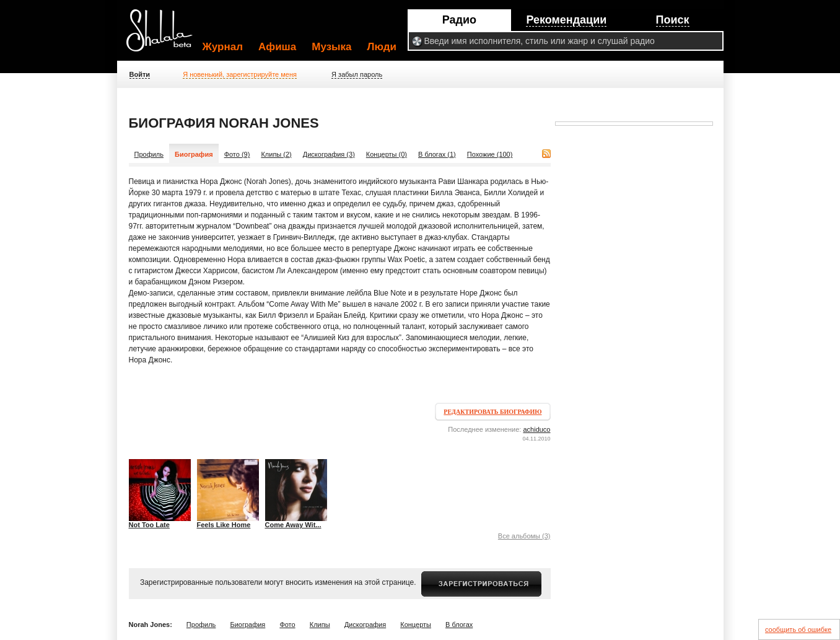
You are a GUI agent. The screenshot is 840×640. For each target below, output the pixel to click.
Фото (287, 625)
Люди (382, 47)
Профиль (149, 154)
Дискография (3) (329, 154)
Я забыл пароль (357, 74)
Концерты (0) (387, 154)
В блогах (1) (437, 154)
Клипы (320, 625)
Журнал (223, 47)
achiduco (536, 429)
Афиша (277, 47)
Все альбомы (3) (524, 536)
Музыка (331, 47)
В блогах (459, 625)
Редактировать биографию (492, 412)
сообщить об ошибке (798, 629)
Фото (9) (237, 154)
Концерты (416, 625)
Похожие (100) (490, 154)
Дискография (365, 625)
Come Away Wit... (293, 525)
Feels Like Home (224, 525)
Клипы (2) (276, 154)
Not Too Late (149, 525)
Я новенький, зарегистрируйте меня (240, 74)
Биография (247, 625)
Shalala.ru (165, 35)
